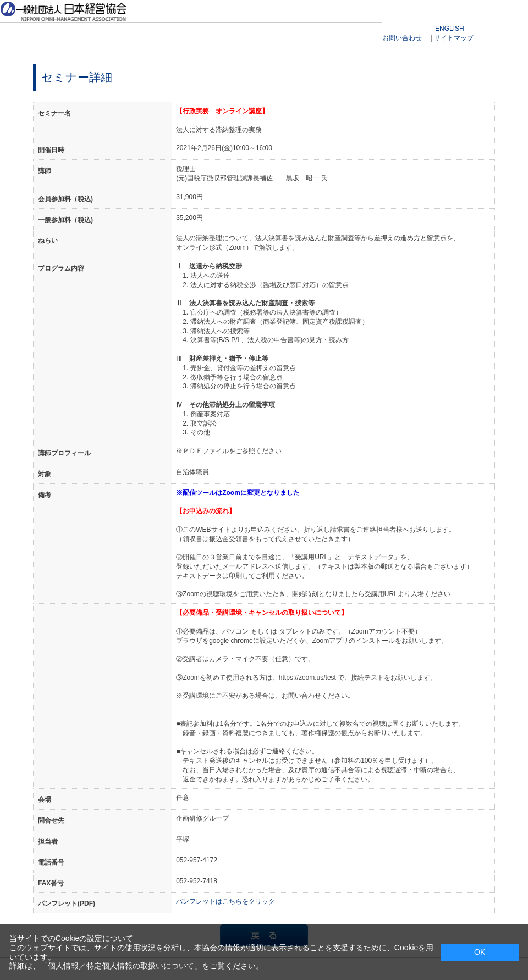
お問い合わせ (402, 38)
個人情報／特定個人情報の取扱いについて (121, 966)
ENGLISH (450, 29)
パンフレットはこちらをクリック (226, 901)
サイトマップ (454, 38)
